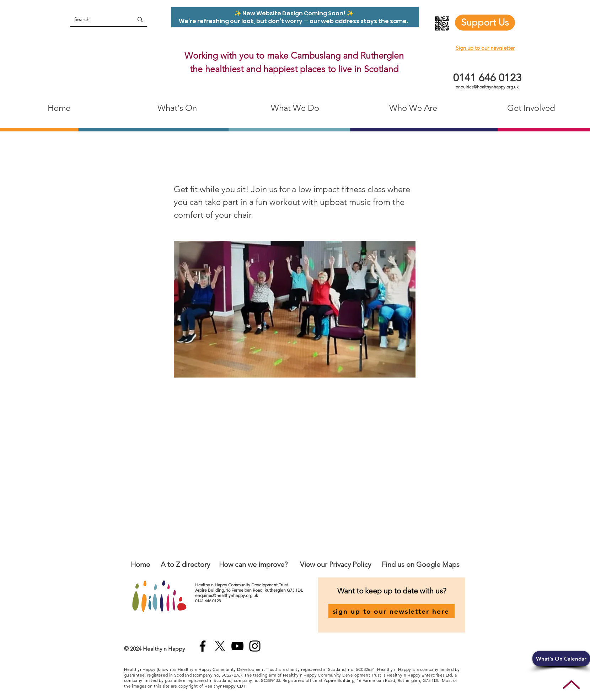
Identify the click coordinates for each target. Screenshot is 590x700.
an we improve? (263, 564)
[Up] (571, 685)
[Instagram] (255, 646)
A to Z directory (185, 564)
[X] (220, 646)
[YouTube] (237, 646)
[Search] (96, 19)
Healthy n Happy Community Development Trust (242, 585)
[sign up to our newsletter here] (391, 611)
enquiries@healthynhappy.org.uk (487, 87)
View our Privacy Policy (336, 564)
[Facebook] (203, 646)
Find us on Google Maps (421, 564)
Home (140, 564)
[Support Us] (485, 23)
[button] (561, 659)
